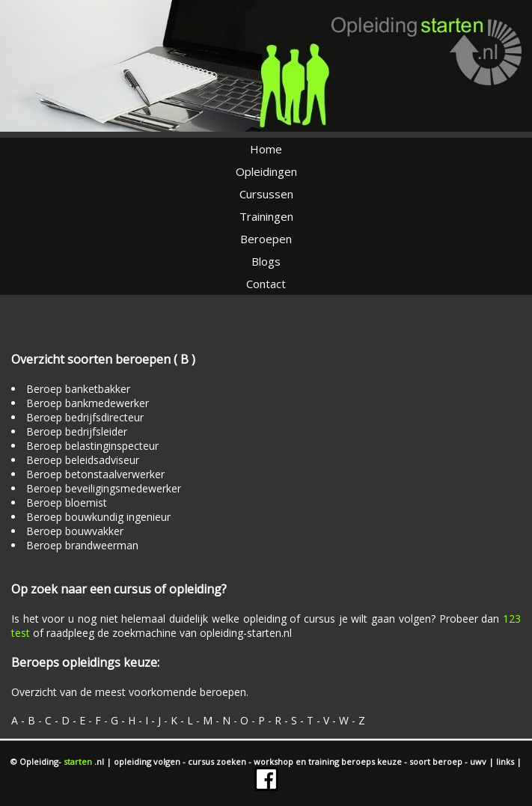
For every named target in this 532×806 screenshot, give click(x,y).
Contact (266, 284)
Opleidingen (266, 171)
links (506, 761)
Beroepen (266, 239)
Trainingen (266, 216)
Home (266, 149)
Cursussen (266, 194)
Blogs (266, 261)
